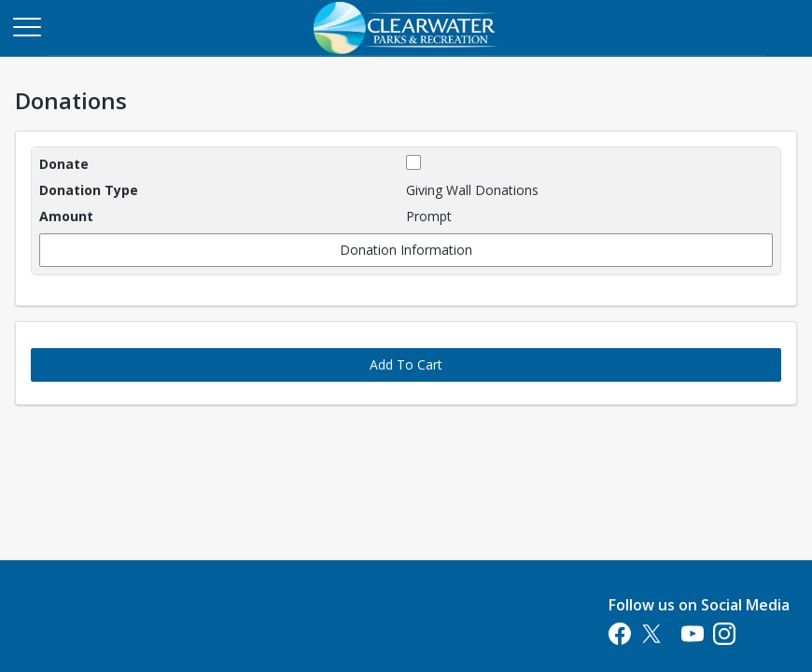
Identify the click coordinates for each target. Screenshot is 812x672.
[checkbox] (413, 162)
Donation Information (406, 250)
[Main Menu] (26, 26)
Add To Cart (406, 364)
